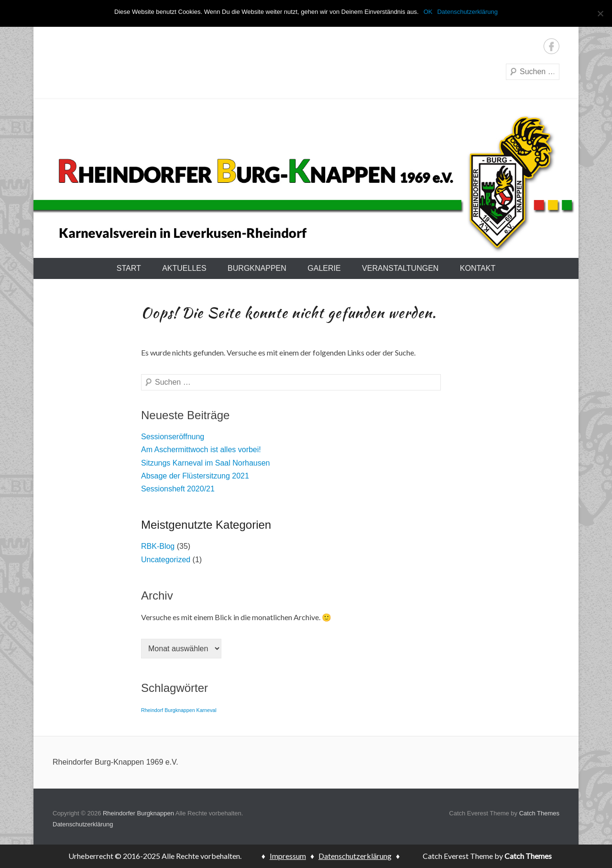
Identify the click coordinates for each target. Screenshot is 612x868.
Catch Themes (539, 813)
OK (428, 12)
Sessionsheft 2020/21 (178, 489)
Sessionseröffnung (173, 437)
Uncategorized (166, 560)
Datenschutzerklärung (83, 824)
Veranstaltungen (400, 268)
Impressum (288, 856)
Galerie (324, 268)
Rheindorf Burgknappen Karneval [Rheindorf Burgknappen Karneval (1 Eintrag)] (179, 710)
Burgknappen (257, 268)
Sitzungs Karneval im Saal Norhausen (205, 463)
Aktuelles (184, 268)
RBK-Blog (158, 546)
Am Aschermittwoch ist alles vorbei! (201, 450)
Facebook (552, 46)
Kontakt (478, 268)
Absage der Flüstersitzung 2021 (195, 476)
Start (129, 268)
